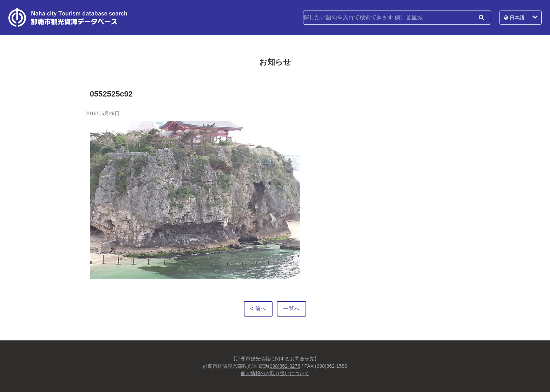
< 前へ (258, 309)
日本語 (517, 18)
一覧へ (291, 309)
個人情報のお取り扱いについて (275, 373)
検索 (481, 18)
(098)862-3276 (284, 366)
